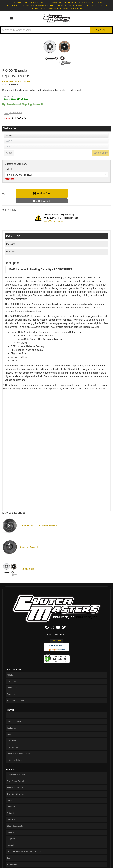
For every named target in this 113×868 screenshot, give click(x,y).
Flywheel (8, 169)
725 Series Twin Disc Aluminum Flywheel (38, 525)
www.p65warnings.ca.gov (54, 221)
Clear (9, 153)
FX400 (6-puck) (27, 569)
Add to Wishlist (43, 201)
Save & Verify (101, 153)
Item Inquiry (11, 210)
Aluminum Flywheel (29, 547)
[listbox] (56, 135)
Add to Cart (44, 193)
